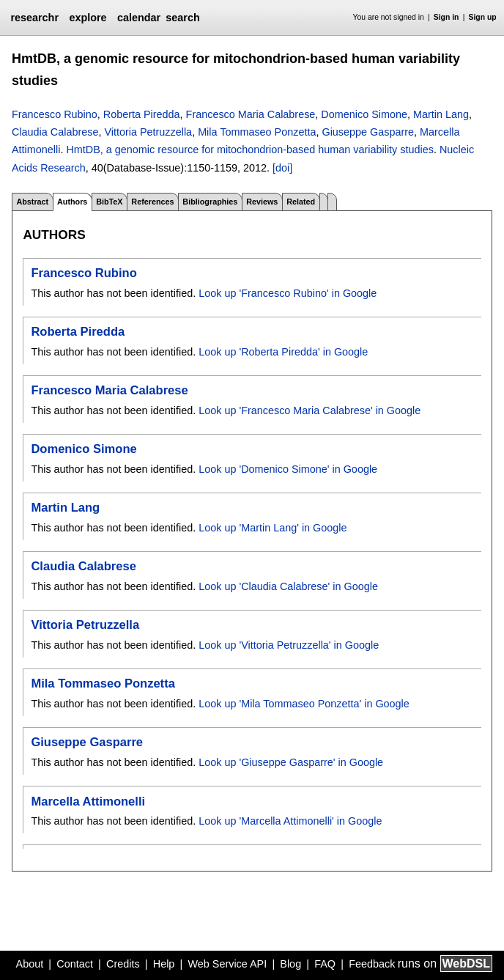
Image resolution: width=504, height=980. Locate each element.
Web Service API (227, 964)
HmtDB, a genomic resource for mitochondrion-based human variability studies (250, 150)
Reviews (262, 202)
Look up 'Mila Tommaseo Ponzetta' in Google (304, 704)
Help (164, 964)
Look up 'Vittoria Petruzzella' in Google (289, 645)
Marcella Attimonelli (88, 802)
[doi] (282, 168)
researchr (34, 18)
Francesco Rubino (55, 114)
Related (301, 202)
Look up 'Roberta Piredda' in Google (283, 352)
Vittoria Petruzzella (148, 132)
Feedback (372, 964)
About (30, 964)
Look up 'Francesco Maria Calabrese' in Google (310, 410)
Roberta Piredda (142, 114)
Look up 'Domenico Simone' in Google (288, 469)
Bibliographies (210, 202)
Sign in (446, 17)
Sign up (483, 17)
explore (88, 18)
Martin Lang (441, 114)
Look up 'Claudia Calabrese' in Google (288, 586)
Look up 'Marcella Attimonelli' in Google (290, 821)
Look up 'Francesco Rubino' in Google (288, 293)
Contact (75, 964)
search (182, 18)
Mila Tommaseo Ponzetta (257, 132)
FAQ (325, 964)
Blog (290, 964)
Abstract (32, 202)
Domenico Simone (364, 114)
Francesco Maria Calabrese (251, 114)
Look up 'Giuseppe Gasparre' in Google (291, 762)
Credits (123, 964)
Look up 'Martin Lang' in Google (273, 528)
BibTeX (109, 202)
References (152, 202)
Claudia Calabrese (55, 132)
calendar (139, 18)
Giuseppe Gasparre (368, 132)
